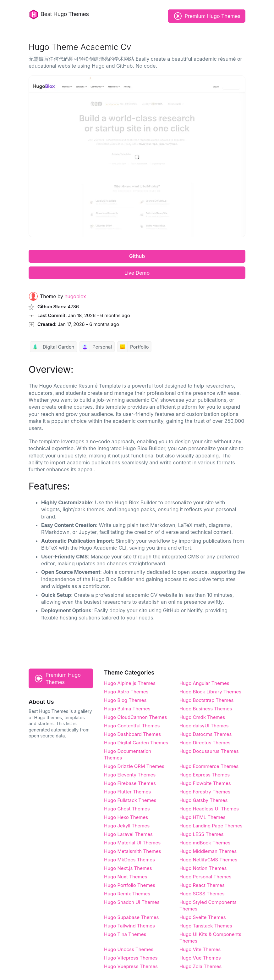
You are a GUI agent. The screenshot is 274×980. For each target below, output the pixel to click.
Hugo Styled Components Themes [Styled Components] (208, 905)
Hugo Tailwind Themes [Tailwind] (129, 926)
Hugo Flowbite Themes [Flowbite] (205, 783)
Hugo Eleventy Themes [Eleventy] (130, 775)
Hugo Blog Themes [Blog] (125, 700)
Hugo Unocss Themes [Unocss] (129, 949)
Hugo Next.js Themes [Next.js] (128, 868)
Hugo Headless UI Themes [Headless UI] (209, 809)
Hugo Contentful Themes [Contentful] (132, 726)
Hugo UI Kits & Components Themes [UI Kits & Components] (210, 938)
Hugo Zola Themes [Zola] (200, 966)
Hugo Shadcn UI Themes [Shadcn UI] (132, 902)
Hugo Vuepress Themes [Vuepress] (131, 966)
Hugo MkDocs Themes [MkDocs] (129, 860)
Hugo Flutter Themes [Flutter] (127, 792)
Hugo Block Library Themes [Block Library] (210, 692)
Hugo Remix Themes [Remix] (127, 894)
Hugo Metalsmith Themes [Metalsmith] (133, 851)
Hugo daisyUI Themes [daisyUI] (204, 726)
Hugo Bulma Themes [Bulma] (127, 709)
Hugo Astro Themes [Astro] (126, 692)
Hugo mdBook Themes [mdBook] (205, 843)
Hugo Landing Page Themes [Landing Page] (211, 826)
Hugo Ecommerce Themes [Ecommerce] (209, 766)
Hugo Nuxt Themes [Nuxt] (126, 877)
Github (137, 256)
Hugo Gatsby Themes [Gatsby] (203, 800)
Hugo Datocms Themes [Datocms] (205, 734)
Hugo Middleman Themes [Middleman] (208, 851)
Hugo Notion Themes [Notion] (203, 868)
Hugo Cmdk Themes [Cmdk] (202, 717)
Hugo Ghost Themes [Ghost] (127, 809)
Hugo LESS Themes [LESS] (202, 834)
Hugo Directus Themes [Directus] (205, 743)
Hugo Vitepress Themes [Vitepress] (131, 958)
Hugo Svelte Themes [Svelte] (203, 917)
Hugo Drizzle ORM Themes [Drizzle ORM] (134, 766)
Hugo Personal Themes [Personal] (205, 877)
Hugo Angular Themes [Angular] (204, 683)
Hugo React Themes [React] (202, 885)
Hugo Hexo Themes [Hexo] (126, 817)
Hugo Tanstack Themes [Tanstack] (206, 926)
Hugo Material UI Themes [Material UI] (132, 843)
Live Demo (137, 273)
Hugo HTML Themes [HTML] (203, 817)
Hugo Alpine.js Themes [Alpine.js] (130, 683)
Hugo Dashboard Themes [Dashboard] (132, 734)
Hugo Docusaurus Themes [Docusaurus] (209, 751)
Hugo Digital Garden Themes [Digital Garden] (136, 743)
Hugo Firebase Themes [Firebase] (130, 783)
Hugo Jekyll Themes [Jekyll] (127, 826)
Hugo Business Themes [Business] (206, 709)
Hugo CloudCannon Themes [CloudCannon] (135, 717)
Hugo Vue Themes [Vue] (200, 958)
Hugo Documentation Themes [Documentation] (128, 754)
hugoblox (75, 296)
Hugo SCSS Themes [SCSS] (202, 894)
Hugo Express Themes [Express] (205, 775)
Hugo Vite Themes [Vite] (200, 949)
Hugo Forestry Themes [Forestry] (205, 792)
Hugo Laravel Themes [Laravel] (128, 834)
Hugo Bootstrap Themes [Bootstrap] (206, 700)
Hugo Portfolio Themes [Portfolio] (130, 885)
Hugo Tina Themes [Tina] (125, 934)
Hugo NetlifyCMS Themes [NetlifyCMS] (208, 860)
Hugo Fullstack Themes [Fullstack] (130, 800)
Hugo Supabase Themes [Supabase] (131, 917)
